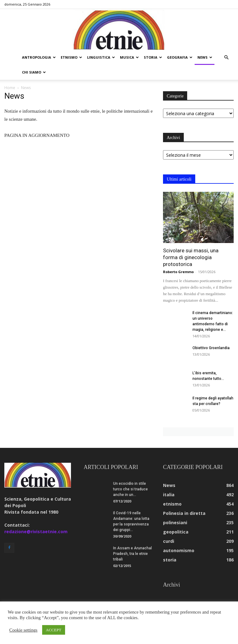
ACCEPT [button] (54, 630)
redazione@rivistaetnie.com (36, 531)
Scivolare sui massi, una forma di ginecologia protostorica (191, 257)
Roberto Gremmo (178, 272)
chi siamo (34, 72)
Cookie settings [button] (23, 630)
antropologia (39, 57)
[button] (226, 58)
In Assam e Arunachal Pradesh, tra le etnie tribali (132, 554)
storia (153, 57)
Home (10, 88)
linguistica (101, 57)
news (205, 57)
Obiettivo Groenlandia (211, 348)
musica (129, 57)
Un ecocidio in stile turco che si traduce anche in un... (130, 489)
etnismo (71, 57)
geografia (180, 57)
